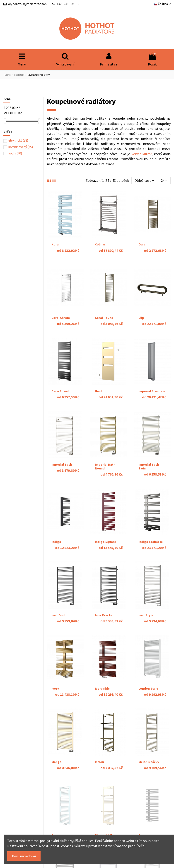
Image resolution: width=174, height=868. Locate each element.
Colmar (100, 244)
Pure (142, 824)
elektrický (18, 140)
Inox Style (146, 615)
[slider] (5, 121)
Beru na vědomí (24, 856)
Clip (141, 318)
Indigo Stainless (151, 542)
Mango (57, 762)
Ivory (55, 688)
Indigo (56, 542)
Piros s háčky (105, 824)
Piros (55, 824)
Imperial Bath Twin (149, 466)
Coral (142, 244)
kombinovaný (21, 147)
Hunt (99, 391)
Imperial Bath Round (105, 466)
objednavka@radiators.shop (27, 4)
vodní (15, 153)
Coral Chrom (61, 318)
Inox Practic (104, 615)
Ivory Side (102, 688)
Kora (55, 244)
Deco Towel (60, 391)
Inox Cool (58, 615)
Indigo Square (105, 542)
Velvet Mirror (142, 154)
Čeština (162, 4)
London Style (148, 688)
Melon (99, 762)
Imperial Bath (62, 464)
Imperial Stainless (152, 391)
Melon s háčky (149, 762)
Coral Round (104, 318)
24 (164, 180)
